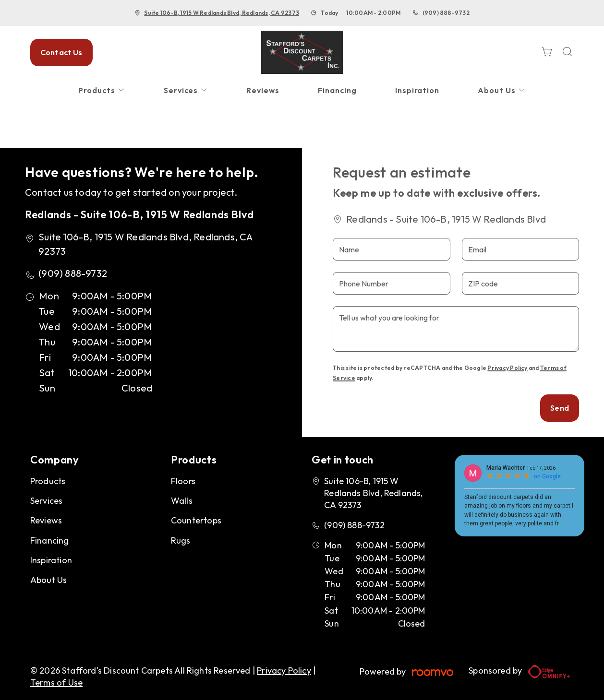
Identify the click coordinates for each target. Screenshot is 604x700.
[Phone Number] (391, 283)
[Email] (520, 249)
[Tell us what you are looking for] (456, 329)
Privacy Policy (507, 368)
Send (560, 408)
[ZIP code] (520, 283)
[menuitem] (102, 90)
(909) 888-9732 (446, 13)
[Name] (391, 249)
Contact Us (61, 52)
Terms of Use (56, 682)
